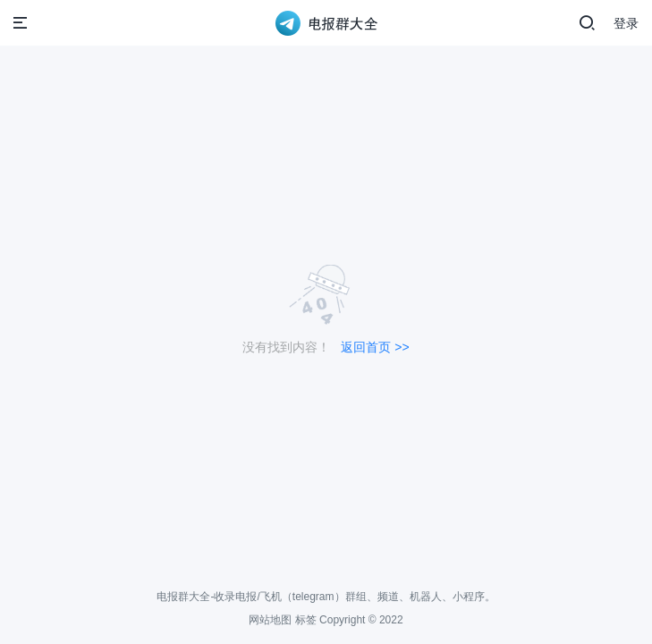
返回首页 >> (375, 347)
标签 (306, 620)
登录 (626, 23)
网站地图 (270, 620)
